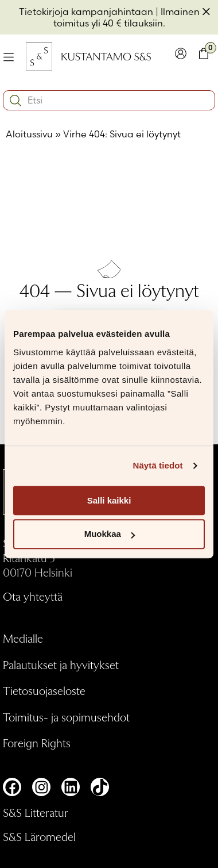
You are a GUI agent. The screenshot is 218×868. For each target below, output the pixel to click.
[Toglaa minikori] (204, 56)
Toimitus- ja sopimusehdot (66, 717)
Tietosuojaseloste (44, 690)
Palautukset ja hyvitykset (61, 665)
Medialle (23, 638)
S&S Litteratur (36, 812)
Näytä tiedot (158, 465)
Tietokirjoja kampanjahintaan (86, 11)
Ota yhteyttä (33, 596)
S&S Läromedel (39, 836)
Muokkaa (110, 534)
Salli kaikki (109, 500)
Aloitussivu (29, 134)
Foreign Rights (37, 743)
